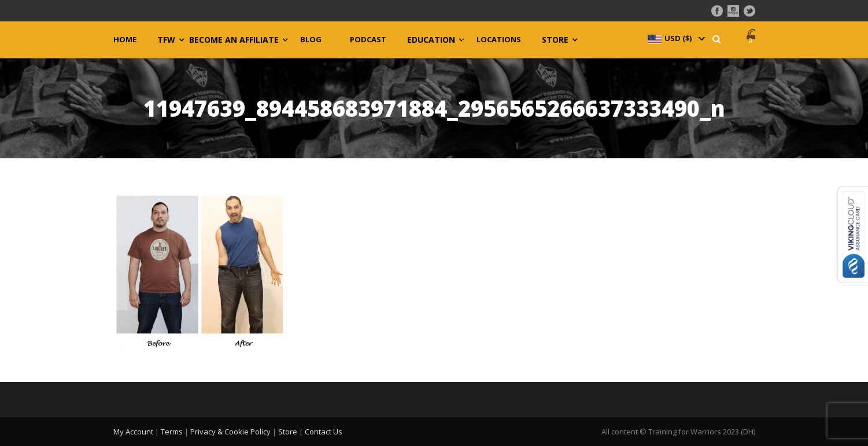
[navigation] (675, 38)
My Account (133, 432)
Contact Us (324, 432)
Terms (172, 432)
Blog (311, 40)
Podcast (368, 40)
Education (431, 40)
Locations (499, 40)
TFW (166, 40)
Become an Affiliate (234, 40)
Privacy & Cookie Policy (230, 432)
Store (555, 40)
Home (125, 40)
